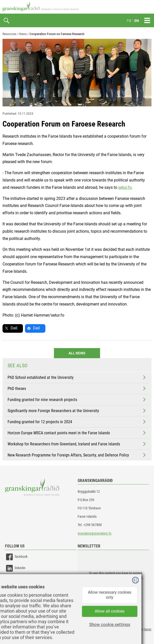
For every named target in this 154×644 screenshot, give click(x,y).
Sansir (148, 629)
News (23, 34)
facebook (16, 557)
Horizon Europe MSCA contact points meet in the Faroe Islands (77, 433)
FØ (129, 21)
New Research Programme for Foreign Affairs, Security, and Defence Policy (77, 455)
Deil (14, 328)
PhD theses (77, 388)
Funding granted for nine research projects (77, 400)
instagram (17, 580)
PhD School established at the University (77, 377)
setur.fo (125, 187)
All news (77, 353)
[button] (115, 575)
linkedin (15, 568)
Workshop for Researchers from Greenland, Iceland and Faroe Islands (77, 444)
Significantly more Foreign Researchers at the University (77, 411)
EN (137, 21)
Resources (9, 34)
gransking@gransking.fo (95, 533)
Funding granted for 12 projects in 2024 (77, 422)
